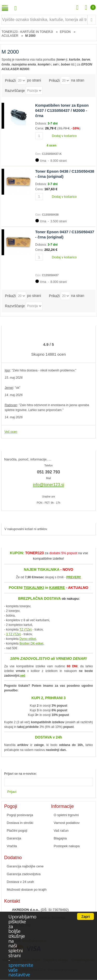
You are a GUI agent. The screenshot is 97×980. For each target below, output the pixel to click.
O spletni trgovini (66, 815)
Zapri (85, 916)
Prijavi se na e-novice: (20, 774)
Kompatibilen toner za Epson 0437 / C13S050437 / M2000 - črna (62, 111)
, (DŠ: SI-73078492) (40, 910)
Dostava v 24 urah (20, 882)
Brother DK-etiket (31, 643)
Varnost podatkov (67, 823)
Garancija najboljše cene (25, 866)
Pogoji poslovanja (20, 815)
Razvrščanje (15, 91)
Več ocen (11, 432)
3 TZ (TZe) (13, 634)
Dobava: (41, 123)
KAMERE (57, 588)
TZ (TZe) (25, 630)
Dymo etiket (28, 639)
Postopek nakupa (67, 846)
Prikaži (10, 81)
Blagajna (60, 838)
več (23, 676)
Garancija (14, 838)
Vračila (12, 846)
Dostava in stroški (20, 823)
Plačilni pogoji (17, 831)
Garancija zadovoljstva (24, 874)
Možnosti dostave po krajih (27, 890)
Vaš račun (61, 831)
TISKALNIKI (34, 588)
